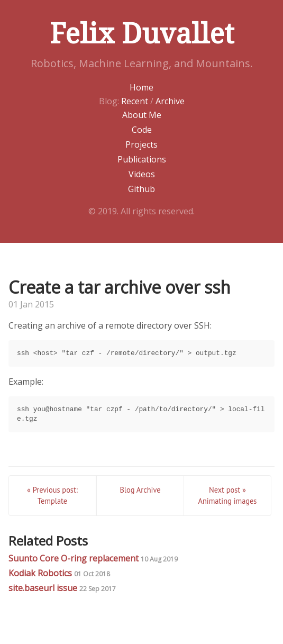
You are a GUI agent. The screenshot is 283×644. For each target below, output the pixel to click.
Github (141, 189)
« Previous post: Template (52, 496)
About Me (142, 115)
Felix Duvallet (142, 34)
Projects (141, 144)
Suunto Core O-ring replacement (93, 558)
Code (142, 130)
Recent (135, 101)
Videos (142, 174)
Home (141, 87)
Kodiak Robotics (59, 573)
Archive (170, 101)
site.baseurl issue (62, 588)
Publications (142, 159)
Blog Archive (140, 490)
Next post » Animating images (227, 496)
